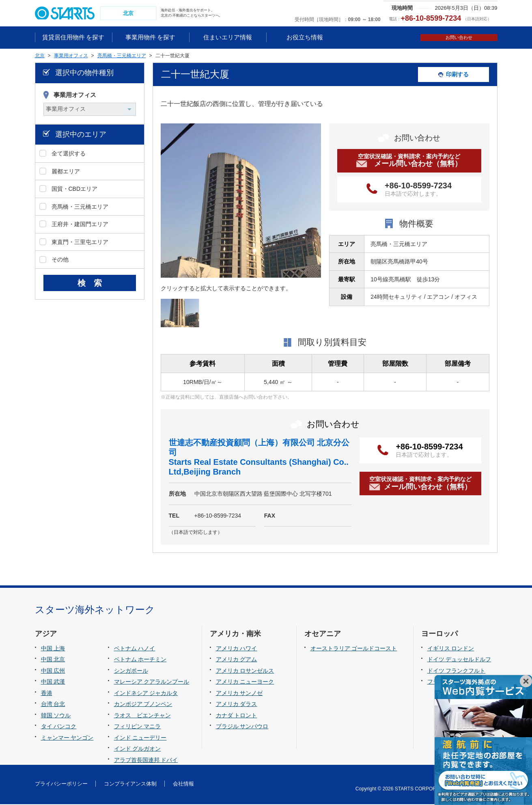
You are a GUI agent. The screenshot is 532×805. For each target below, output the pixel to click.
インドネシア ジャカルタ (146, 694)
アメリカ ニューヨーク (245, 682)
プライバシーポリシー (61, 784)
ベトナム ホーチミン (140, 660)
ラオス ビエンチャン (142, 716)
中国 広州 (53, 671)
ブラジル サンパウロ (242, 727)
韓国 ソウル (56, 716)
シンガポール (131, 671)
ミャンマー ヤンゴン (67, 738)
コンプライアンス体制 (130, 784)
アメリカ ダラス (237, 705)
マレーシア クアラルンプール (152, 682)
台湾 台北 (53, 705)
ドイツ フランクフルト (457, 671)
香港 (47, 694)
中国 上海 (53, 649)
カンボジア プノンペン (143, 705)
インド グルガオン (138, 750)
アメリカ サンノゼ (239, 694)
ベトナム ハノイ (135, 649)
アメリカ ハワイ (237, 649)
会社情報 (183, 784)
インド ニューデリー (140, 738)
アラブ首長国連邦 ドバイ (146, 761)
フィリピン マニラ (138, 727)
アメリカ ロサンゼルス (245, 671)
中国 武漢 (53, 682)
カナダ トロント (237, 716)
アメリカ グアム (237, 660)
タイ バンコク (59, 727)
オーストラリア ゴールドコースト (354, 649)
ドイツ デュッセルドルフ (459, 660)
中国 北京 (53, 660)
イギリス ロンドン (451, 649)
